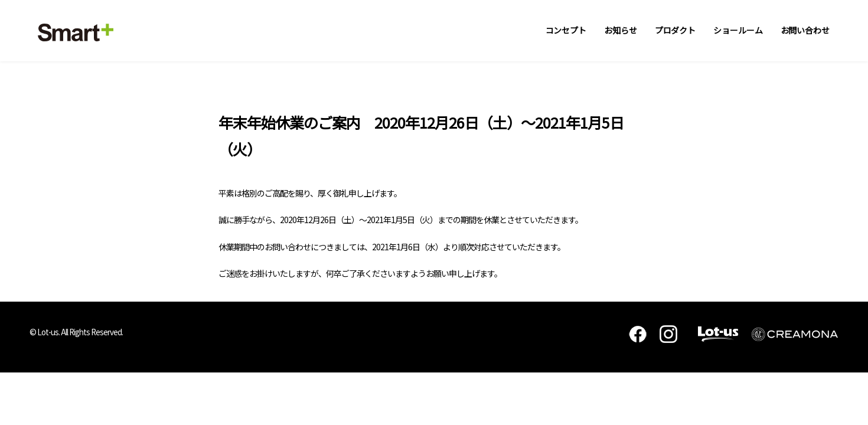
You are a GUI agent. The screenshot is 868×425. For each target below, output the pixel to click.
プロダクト (676, 30)
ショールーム (738, 30)
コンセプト (566, 30)
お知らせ (621, 30)
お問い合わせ (805, 30)
